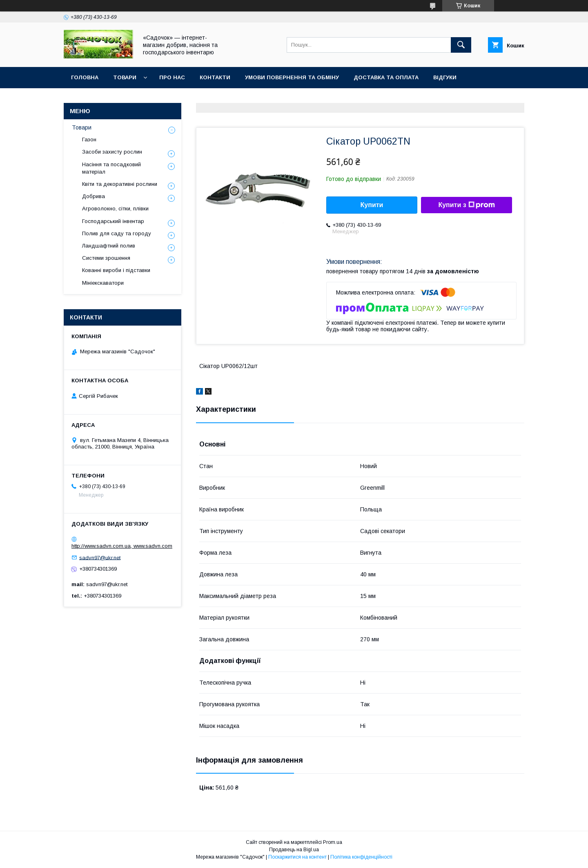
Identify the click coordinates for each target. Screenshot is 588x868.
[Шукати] (461, 45)
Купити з (466, 205)
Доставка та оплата (386, 77)
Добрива (94, 196)
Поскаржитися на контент (297, 857)
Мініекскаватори (103, 283)
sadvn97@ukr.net (100, 557)
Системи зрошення (106, 258)
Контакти (215, 77)
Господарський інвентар (113, 221)
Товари (125, 77)
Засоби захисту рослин (112, 152)
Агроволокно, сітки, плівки (115, 209)
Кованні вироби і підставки (116, 270)
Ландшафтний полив (109, 246)
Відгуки (445, 77)
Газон (89, 139)
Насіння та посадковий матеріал (111, 168)
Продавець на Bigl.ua (294, 850)
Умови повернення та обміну (292, 77)
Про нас (172, 77)
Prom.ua (333, 842)
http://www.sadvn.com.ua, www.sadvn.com (122, 546)
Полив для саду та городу (117, 233)
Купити (372, 205)
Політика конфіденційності (361, 857)
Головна (85, 77)
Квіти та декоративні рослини (120, 184)
